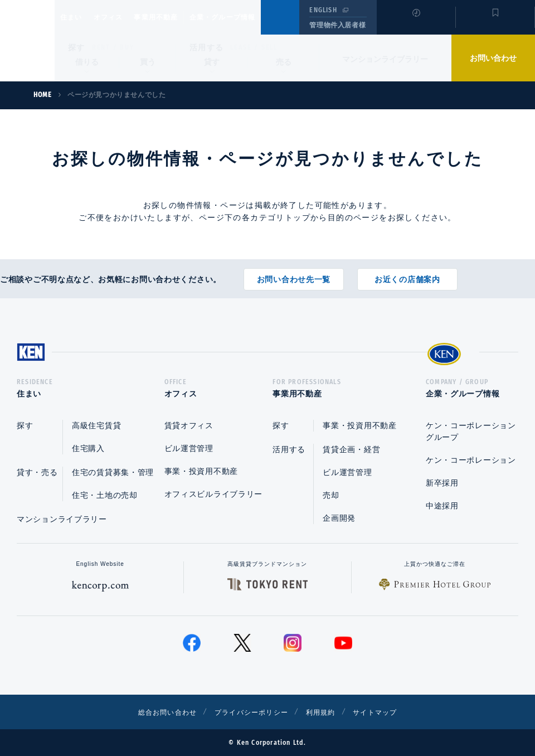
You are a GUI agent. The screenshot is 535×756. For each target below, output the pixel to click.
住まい (76, 17)
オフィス (122, 17)
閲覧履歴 (415, 25)
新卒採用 (442, 483)
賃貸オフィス (189, 425)
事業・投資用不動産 (201, 471)
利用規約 (328, 712)
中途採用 (442, 506)
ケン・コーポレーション (471, 460)
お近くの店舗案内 (407, 275)
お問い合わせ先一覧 (294, 275)
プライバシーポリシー (250, 712)
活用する (207, 47)
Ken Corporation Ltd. (27, 41)
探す (77, 47)
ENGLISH (323, 10)
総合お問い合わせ (155, 712)
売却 (331, 495)
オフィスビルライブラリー (213, 494)
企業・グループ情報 (256, 17)
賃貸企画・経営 (351, 449)
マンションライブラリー (385, 59)
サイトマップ (388, 712)
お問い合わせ (493, 58)
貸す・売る (37, 472)
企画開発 (339, 518)
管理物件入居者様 (337, 25)
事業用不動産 (180, 17)
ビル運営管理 (189, 448)
